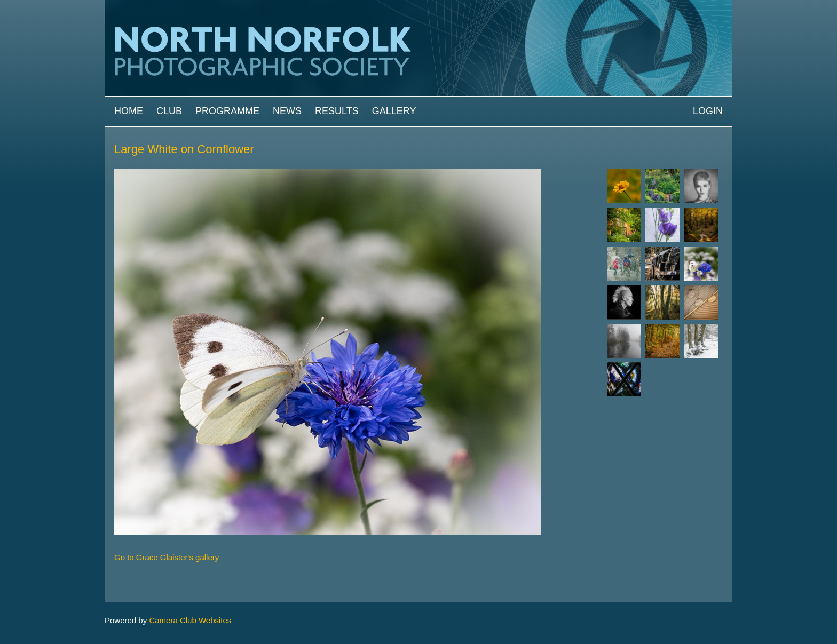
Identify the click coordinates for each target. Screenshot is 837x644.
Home (129, 111)
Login (708, 111)
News (287, 111)
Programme (227, 111)
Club (169, 111)
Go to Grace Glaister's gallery (167, 557)
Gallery (394, 111)
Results (337, 111)
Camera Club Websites (190, 620)
